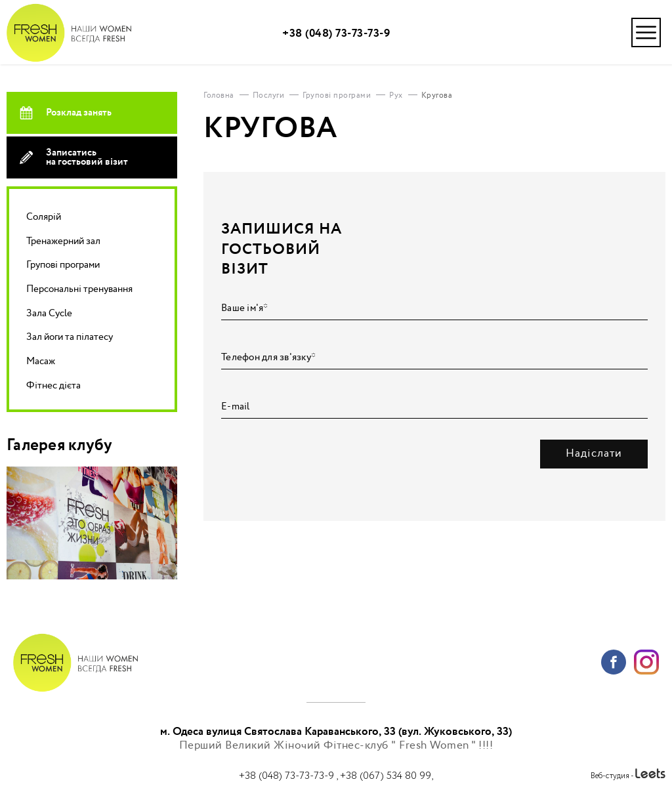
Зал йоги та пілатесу (70, 337)
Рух (396, 95)
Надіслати (594, 453)
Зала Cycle (49, 313)
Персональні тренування (79, 289)
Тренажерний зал (63, 241)
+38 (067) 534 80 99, (387, 776)
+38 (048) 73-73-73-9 (336, 34)
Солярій (44, 217)
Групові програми (63, 265)
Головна (219, 95)
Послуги (269, 95)
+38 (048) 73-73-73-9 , (289, 776)
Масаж (41, 361)
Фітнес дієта (53, 385)
